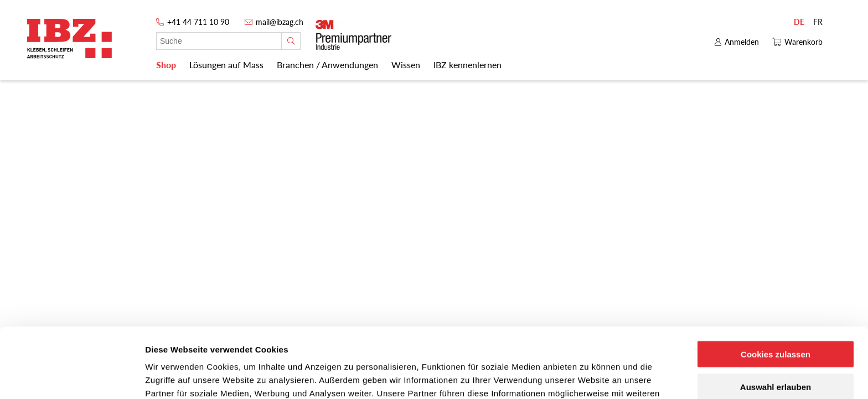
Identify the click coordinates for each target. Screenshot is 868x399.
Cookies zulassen (776, 288)
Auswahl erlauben (776, 321)
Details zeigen (589, 377)
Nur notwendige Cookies (776, 354)
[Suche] (291, 41)
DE (799, 22)
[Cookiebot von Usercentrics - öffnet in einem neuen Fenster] (72, 377)
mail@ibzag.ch (280, 22)
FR (818, 22)
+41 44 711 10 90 (198, 22)
